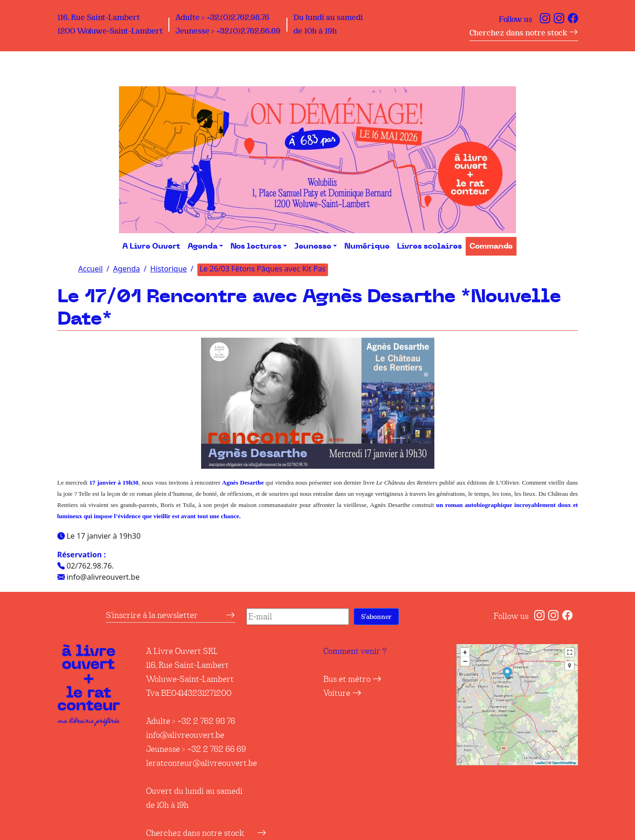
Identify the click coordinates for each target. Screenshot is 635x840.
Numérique (367, 246)
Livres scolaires (429, 246)
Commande (491, 246)
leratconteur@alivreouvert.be (202, 763)
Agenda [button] (202, 246)
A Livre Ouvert (151, 246)
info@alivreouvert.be (185, 735)
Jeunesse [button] (313, 246)
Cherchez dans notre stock (524, 33)
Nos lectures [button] (256, 246)
